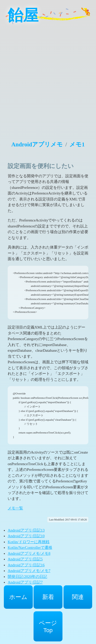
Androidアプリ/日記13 (26, 530)
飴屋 (23, 15)
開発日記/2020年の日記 (27, 577)
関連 (78, 597)
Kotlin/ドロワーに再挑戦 (29, 542)
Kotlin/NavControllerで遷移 (30, 548)
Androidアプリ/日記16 (26, 565)
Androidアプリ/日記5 (25, 559)
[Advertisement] (48, 79)
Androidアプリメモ (37, 144)
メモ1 (77, 144)
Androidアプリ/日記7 (25, 582)
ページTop (48, 627)
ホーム (18, 597)
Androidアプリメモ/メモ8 (29, 553)
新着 (48, 597)
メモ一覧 (15, 508)
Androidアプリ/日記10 (26, 536)
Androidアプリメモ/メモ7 (29, 571)
